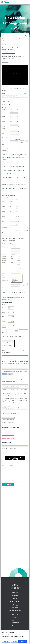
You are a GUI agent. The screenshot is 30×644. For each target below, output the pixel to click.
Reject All (15, 641)
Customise (6, 641)
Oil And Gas (15, 618)
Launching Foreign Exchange (8, 439)
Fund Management (15, 622)
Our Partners (15, 597)
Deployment (15, 607)
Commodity (15, 619)
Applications (15, 606)
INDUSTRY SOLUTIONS (15, 610)
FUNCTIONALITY (15, 601)
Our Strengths (15, 595)
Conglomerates (15, 614)
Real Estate (15, 613)
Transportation (15, 616)
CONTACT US (15, 628)
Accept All (23, 641)
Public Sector (15, 621)
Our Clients (15, 598)
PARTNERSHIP (15, 625)
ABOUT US (15, 593)
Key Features (15, 604)
